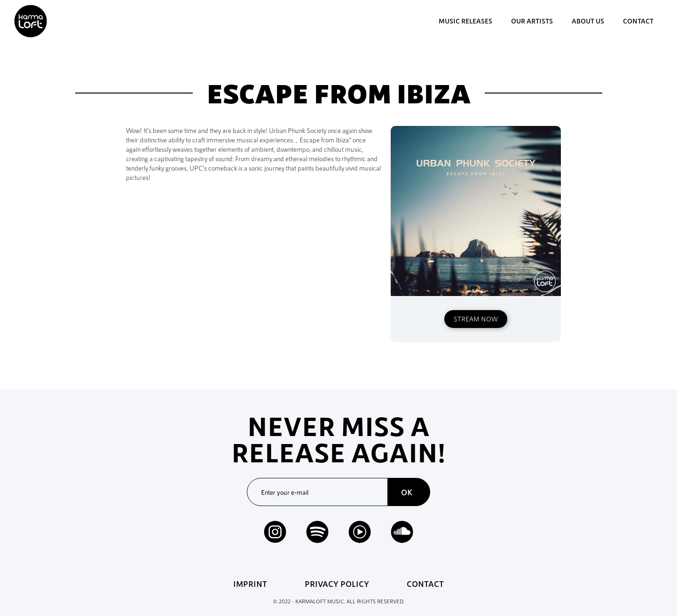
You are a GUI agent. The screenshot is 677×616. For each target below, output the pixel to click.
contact (638, 21)
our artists (532, 21)
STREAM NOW (476, 319)
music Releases (465, 21)
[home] (31, 21)
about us (588, 21)
